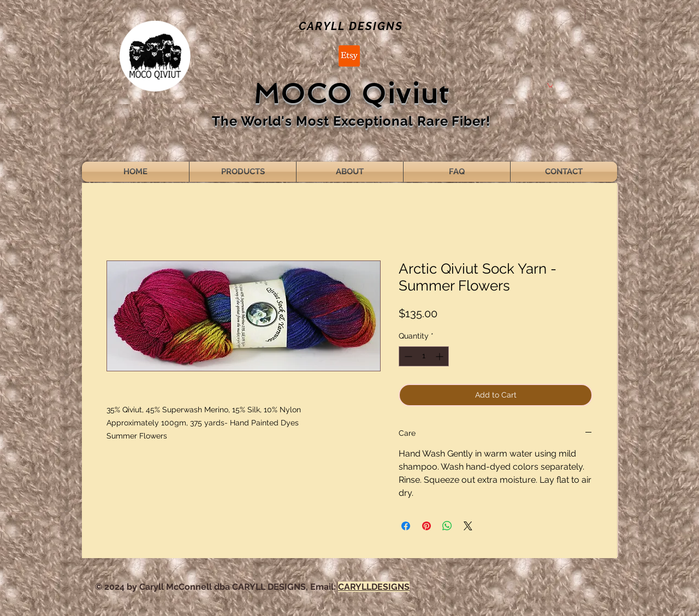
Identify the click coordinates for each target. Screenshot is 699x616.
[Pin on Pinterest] (426, 526)
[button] (550, 85)
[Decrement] (407, 356)
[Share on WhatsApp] (447, 526)
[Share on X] (468, 526)
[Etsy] (349, 56)
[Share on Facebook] (406, 526)
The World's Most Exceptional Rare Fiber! (351, 121)
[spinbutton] (424, 356)
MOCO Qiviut (351, 94)
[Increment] (440, 356)
